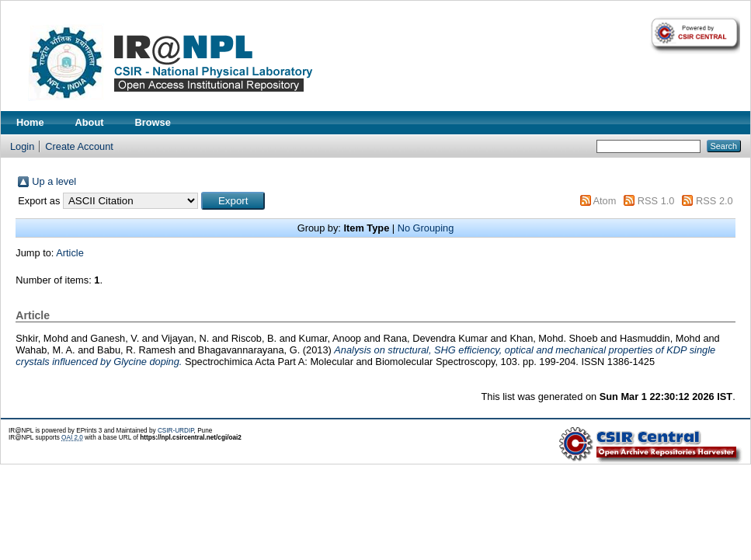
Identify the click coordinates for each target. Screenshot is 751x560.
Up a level (54, 181)
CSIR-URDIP (176, 431)
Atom (604, 201)
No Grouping (426, 228)
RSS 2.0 (714, 201)
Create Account (79, 146)
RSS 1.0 (656, 201)
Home (30, 122)
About (90, 122)
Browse (153, 122)
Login (22, 146)
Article (70, 253)
